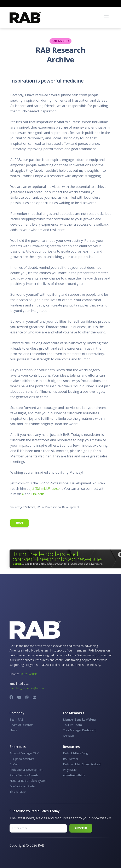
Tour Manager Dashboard (80, 730)
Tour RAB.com (72, 725)
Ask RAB (68, 736)
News (13, 730)
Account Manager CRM (24, 753)
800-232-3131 (28, 674)
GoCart (14, 764)
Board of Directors (21, 725)
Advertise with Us (74, 775)
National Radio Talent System (28, 781)
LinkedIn (38, 494)
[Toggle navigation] (106, 18)
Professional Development (26, 770)
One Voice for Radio (22, 786)
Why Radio (70, 770)
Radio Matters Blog (75, 753)
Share (19, 523)
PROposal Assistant (22, 759)
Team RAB (16, 719)
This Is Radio (18, 792)
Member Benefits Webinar (80, 719)
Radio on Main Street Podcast (82, 764)
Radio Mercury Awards (24, 775)
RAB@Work (70, 759)
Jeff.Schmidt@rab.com (46, 489)
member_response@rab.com (28, 688)
